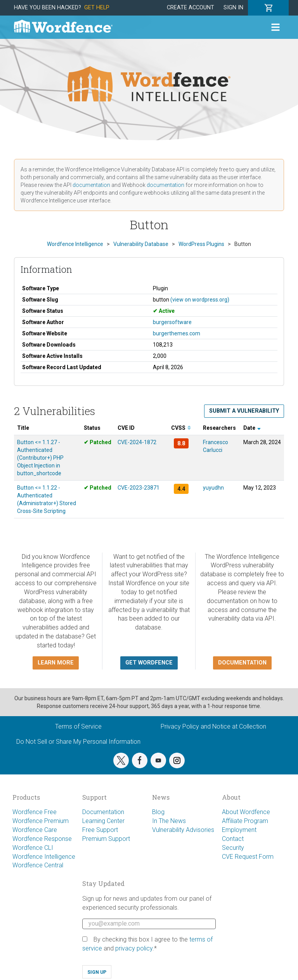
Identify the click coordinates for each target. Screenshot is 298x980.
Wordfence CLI (33, 848)
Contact (233, 839)
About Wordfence (246, 812)
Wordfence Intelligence (44, 857)
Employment (239, 830)
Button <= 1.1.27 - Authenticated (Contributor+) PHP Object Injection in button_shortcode (40, 458)
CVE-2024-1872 (137, 442)
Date (252, 428)
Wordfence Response (42, 839)
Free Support (100, 830)
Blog (158, 812)
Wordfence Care (35, 830)
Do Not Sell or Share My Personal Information (78, 742)
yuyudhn (213, 488)
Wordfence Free (35, 812)
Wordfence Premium (41, 821)
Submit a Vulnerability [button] (244, 411)
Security (233, 848)
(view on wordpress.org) (200, 300)
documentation (91, 185)
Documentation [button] (242, 663)
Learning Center (103, 821)
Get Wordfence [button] (149, 663)
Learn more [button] (56, 663)
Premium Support (106, 839)
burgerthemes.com (177, 333)
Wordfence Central (38, 865)
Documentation (103, 812)
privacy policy (134, 948)
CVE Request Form (248, 857)
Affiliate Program (245, 821)
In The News (169, 821)
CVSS (181, 428)
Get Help (97, 8)
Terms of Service (78, 726)
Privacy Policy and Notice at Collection (213, 726)
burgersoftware (172, 322)
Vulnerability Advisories (183, 830)
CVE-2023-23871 (139, 488)
